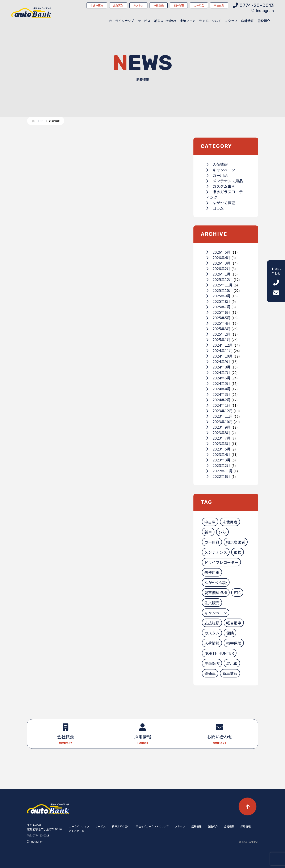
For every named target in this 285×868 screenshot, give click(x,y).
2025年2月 (218, 334)
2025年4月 (218, 323)
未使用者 (230, 522)
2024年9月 (218, 361)
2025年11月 (219, 285)
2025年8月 (218, 301)
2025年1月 (218, 339)
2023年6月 (218, 443)
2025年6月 (218, 312)
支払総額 (212, 623)
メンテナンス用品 (224, 181)
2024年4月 (218, 389)
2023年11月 (219, 416)
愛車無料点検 (216, 592)
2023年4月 (218, 454)
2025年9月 (218, 296)
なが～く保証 (221, 203)
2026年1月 (218, 274)
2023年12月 (219, 411)
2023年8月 (218, 432)
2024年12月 (219, 345)
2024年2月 (218, 400)
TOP (41, 121)
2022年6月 (218, 476)
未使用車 (212, 572)
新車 (208, 532)
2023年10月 (219, 421)
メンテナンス (216, 552)
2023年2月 (218, 465)
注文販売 (212, 603)
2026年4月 (218, 257)
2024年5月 (218, 383)
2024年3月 (218, 394)
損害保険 (234, 643)
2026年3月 (218, 263)
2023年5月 (218, 449)
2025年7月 (218, 307)
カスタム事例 (221, 186)
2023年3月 (218, 460)
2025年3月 (218, 329)
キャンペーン (221, 170)
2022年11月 (219, 471)
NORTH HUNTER (219, 653)
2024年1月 (218, 405)
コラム (215, 208)
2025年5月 (218, 318)
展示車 (232, 663)
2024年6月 (218, 378)
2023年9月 (218, 427)
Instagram (262, 11)
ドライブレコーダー (221, 562)
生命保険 (212, 663)
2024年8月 (218, 367)
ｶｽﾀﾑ (222, 532)
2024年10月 (219, 356)
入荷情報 (217, 164)
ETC (237, 592)
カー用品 (217, 175)
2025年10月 (219, 290)
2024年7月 (218, 372)
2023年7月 (218, 438)
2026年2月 (218, 268)
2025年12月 (219, 279)
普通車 (210, 673)
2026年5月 (218, 252)
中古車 (210, 522)
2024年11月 (219, 350)
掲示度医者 (236, 542)
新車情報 (230, 673)
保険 (230, 633)
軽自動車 (234, 623)
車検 (238, 552)
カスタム (212, 633)
